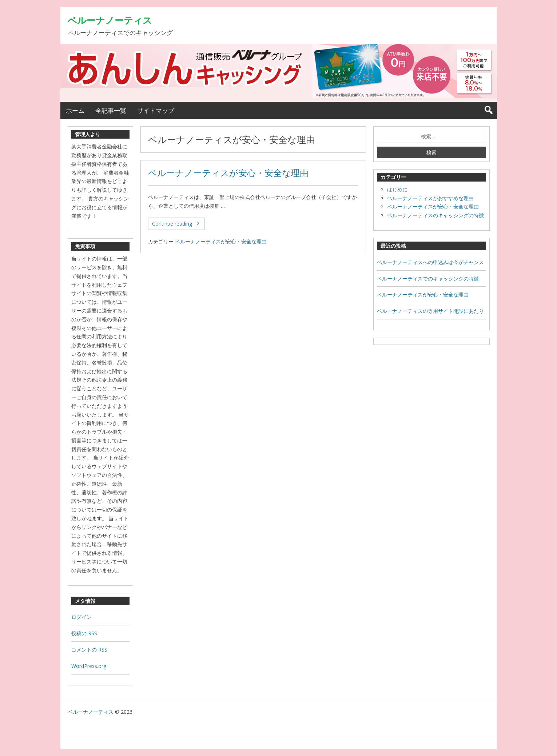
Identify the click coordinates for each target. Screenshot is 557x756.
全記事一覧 (111, 110)
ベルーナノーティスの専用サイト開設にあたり (430, 311)
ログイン (81, 617)
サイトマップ (156, 110)
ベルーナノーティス (110, 20)
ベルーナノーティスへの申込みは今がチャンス (430, 262)
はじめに (397, 189)
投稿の (84, 633)
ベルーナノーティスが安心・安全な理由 (228, 173)
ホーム (75, 110)
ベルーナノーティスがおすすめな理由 (430, 198)
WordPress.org (89, 666)
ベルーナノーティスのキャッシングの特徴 (435, 215)
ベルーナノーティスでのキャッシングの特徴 (428, 278)
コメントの (89, 650)
